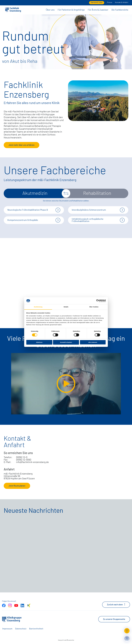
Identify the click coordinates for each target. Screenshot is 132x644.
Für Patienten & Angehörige (71, 10)
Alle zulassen (93, 342)
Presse (110, 3)
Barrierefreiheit (36, 629)
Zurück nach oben (116, 605)
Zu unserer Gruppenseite (114, 619)
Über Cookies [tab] (94, 307)
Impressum (7, 629)
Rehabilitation (97, 193)
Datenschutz (21, 629)
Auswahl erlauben (66, 342)
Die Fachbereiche (120, 10)
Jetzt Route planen (17, 486)
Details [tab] (66, 307)
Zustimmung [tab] (38, 307)
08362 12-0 (22, 457)
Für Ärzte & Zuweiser (98, 10)
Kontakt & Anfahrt (122, 3)
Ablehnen (39, 342)
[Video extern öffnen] (66, 384)
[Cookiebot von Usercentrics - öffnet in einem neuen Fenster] (98, 301)
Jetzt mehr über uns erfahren (22, 145)
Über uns (50, 10)
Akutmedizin (35, 193)
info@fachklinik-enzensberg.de (32, 462)
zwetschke (71, 640)
